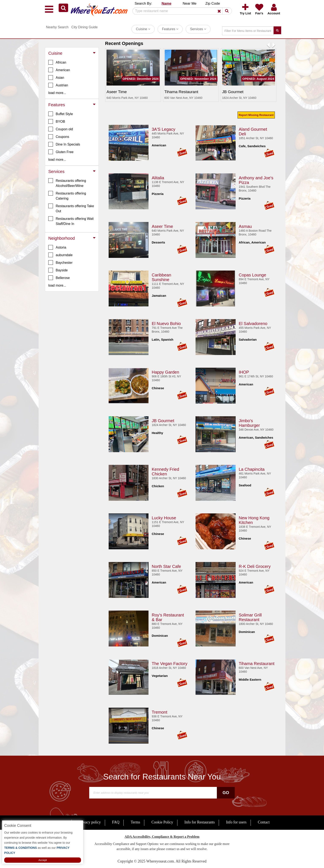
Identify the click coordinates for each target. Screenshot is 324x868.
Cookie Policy (162, 822)
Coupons (59, 137)
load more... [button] (57, 93)
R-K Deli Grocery (255, 566)
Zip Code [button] (213, 3)
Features (170, 29)
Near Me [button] (190, 3)
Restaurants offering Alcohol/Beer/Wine (67, 183)
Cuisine (143, 29)
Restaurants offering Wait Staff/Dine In (71, 221)
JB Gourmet (163, 420)
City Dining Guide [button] (84, 27)
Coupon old (61, 129)
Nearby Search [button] (57, 27)
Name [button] (166, 3)
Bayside (58, 270)
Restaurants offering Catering (67, 196)
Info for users (236, 822)
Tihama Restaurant (257, 663)
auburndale (60, 255)
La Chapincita (252, 469)
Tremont (159, 712)
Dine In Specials (64, 144)
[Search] (181, 11)
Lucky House (164, 517)
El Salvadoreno (253, 323)
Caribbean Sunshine (161, 277)
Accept (43, 860)
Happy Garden (165, 371)
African (57, 62)
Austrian (58, 85)
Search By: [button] (143, 3)
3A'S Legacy (163, 129)
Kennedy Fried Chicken (165, 471)
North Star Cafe (166, 566)
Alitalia (158, 177)
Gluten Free (61, 152)
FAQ (116, 822)
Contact (264, 822)
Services (198, 29)
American (59, 70)
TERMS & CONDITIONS (21, 848)
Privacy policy (90, 822)
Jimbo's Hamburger (249, 422)
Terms (136, 822)
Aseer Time (162, 226)
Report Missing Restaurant (256, 115)
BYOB (57, 121)
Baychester (60, 263)
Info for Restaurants (200, 822)
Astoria (57, 247)
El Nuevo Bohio (166, 323)
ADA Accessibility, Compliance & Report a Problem (162, 837)
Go (226, 793)
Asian (56, 78)
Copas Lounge (252, 274)
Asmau (245, 226)
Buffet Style (61, 114)
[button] (63, 8)
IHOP (244, 371)
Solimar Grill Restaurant (250, 617)
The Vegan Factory (169, 663)
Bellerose (59, 278)
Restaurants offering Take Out (71, 208)
